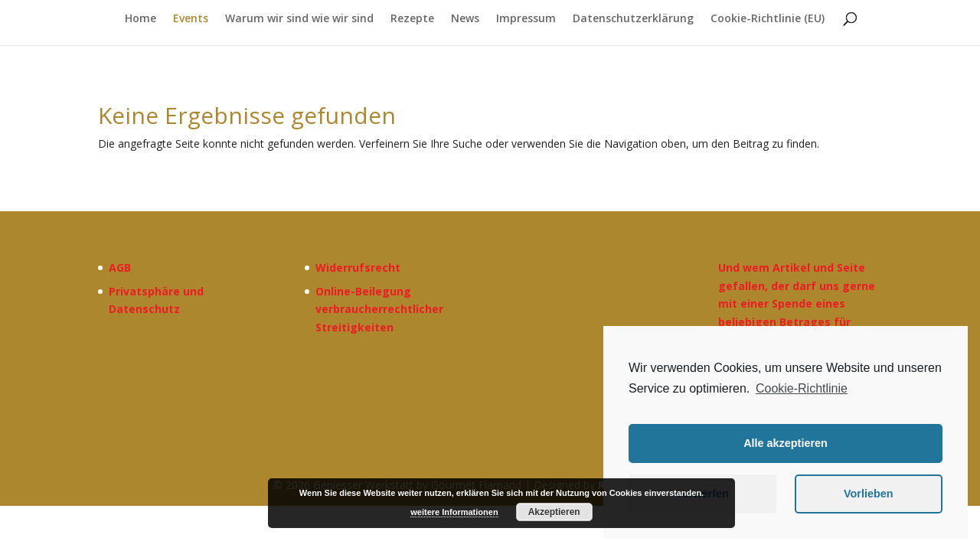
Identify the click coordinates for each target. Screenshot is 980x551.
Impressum (526, 19)
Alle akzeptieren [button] (786, 443)
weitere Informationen (454, 512)
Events (191, 19)
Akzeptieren (554, 512)
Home (140, 19)
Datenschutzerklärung (633, 19)
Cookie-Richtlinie (802, 388)
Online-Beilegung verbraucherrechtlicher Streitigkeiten (379, 310)
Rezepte (412, 19)
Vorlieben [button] (869, 494)
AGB (120, 267)
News (465, 19)
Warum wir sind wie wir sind (299, 19)
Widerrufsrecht (358, 267)
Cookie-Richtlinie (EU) (768, 19)
